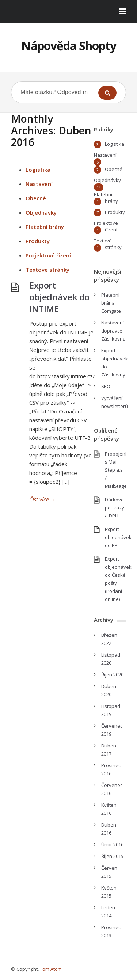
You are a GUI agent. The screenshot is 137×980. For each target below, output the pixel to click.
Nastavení (39, 184)
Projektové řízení (48, 255)
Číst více (42, 499)
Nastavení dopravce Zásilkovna (113, 331)
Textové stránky (47, 270)
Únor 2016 (112, 844)
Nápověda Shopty (69, 46)
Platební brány (45, 227)
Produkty (38, 241)
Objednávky (41, 212)
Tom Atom (51, 969)
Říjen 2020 (112, 675)
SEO (106, 386)
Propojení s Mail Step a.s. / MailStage (116, 470)
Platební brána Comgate (111, 303)
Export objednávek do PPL (118, 537)
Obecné (36, 198)
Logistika (38, 170)
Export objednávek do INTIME (59, 297)
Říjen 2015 (112, 856)
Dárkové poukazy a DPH (115, 508)
